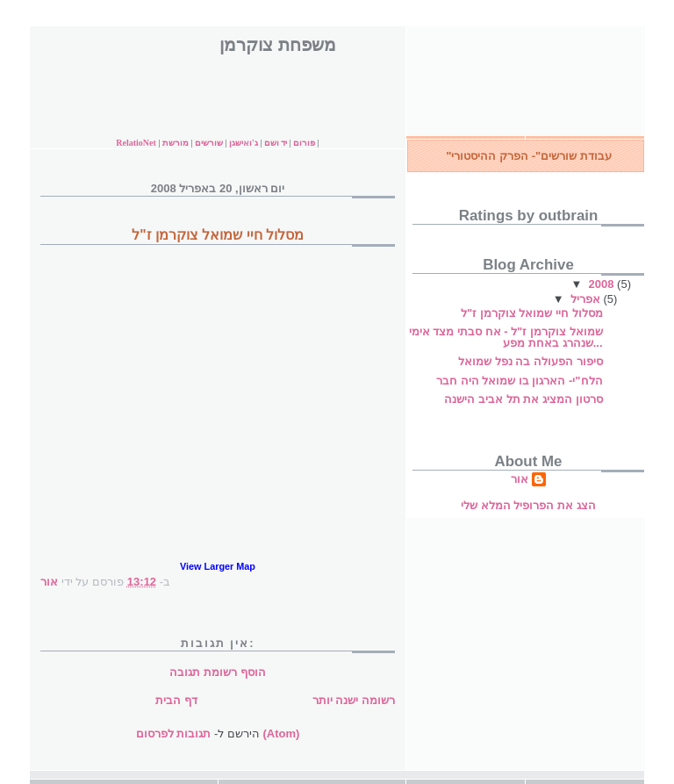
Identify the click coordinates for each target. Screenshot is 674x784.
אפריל (587, 299)
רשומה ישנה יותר (354, 700)
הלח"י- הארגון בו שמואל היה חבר (520, 381)
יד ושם (276, 143)
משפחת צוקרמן (277, 45)
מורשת (177, 143)
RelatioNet (136, 143)
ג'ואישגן (244, 143)
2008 (603, 284)
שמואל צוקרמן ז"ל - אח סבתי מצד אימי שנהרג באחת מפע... (506, 337)
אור (520, 479)
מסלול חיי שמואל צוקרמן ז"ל (532, 313)
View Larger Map (218, 566)
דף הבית (176, 700)
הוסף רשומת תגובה (217, 672)
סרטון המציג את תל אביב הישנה (523, 399)
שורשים (209, 143)
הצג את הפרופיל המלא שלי (528, 505)
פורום (304, 143)
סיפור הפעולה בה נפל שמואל (530, 361)
